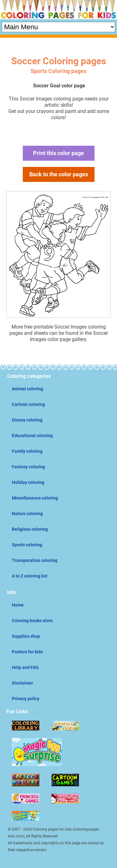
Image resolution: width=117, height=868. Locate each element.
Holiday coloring (28, 482)
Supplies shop (26, 636)
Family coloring (27, 451)
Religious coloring (30, 529)
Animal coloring (27, 389)
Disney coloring (27, 420)
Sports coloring (27, 545)
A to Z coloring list (30, 576)
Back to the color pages (59, 174)
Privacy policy (26, 699)
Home (18, 605)
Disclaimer (22, 683)
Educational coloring (32, 436)
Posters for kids (27, 652)
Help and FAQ (25, 667)
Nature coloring (27, 514)
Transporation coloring (35, 560)
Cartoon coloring (28, 404)
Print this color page (58, 153)
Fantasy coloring (28, 467)
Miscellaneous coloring (35, 498)
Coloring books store (32, 621)
